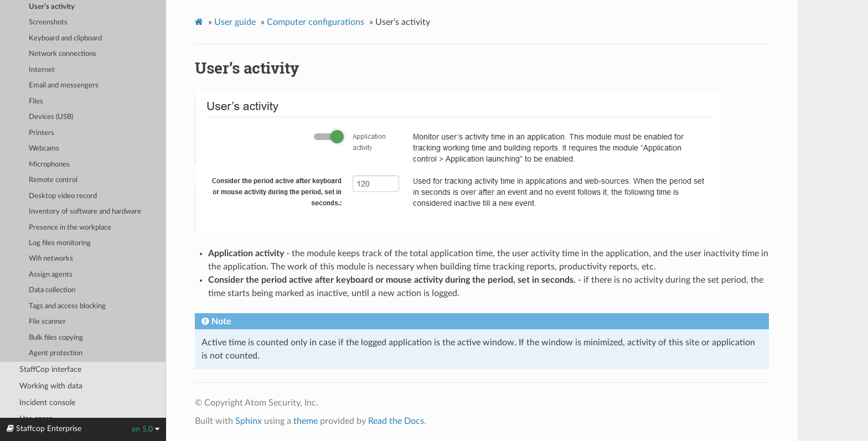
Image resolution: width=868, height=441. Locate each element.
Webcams (44, 149)
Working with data (51, 386)
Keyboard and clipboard (65, 38)
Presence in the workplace (70, 228)
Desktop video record (63, 196)
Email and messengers (64, 85)
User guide (235, 22)
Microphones (49, 165)
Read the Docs (396, 421)
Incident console (47, 403)
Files (36, 102)
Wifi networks (51, 259)
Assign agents (51, 275)
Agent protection (56, 353)
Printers (42, 133)
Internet (42, 70)
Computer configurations (316, 22)
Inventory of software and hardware (85, 212)
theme (306, 421)
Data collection (52, 290)
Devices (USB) (51, 117)
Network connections (63, 54)
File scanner (47, 322)
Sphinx (249, 421)
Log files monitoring (60, 243)
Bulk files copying (56, 338)
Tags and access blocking (67, 306)
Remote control (53, 180)
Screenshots (48, 22)
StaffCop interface (50, 369)
